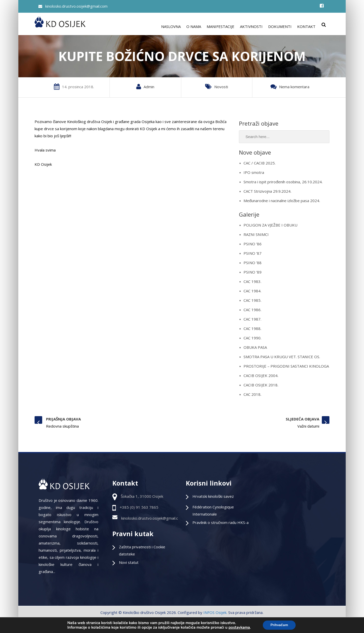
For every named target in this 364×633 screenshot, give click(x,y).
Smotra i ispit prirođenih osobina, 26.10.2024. (283, 182)
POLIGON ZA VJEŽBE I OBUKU (270, 225)
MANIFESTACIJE (221, 26)
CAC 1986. (252, 310)
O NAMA (194, 26)
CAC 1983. (252, 281)
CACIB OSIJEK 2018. (261, 385)
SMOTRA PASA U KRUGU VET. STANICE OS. (282, 357)
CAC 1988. (252, 328)
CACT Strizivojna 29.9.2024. (267, 191)
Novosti (221, 87)
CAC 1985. (252, 300)
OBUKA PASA (255, 347)
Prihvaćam (279, 625)
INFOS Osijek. (215, 612)
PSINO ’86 (253, 244)
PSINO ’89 (253, 272)
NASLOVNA (171, 26)
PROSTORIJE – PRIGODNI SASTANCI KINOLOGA (286, 366)
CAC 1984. (252, 291)
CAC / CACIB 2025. (260, 163)
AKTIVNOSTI (251, 26)
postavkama (239, 627)
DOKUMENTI (280, 26)
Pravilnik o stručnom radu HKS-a (221, 522)
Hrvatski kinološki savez (213, 496)
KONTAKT (306, 26)
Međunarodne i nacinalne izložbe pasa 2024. (282, 201)
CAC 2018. (252, 394)
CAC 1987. (252, 319)
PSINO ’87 (253, 253)
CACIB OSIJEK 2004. (261, 375)
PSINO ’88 (253, 263)
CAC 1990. (252, 338)
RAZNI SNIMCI (256, 234)
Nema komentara (294, 87)
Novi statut (129, 562)
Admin (149, 87)
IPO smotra (254, 172)
